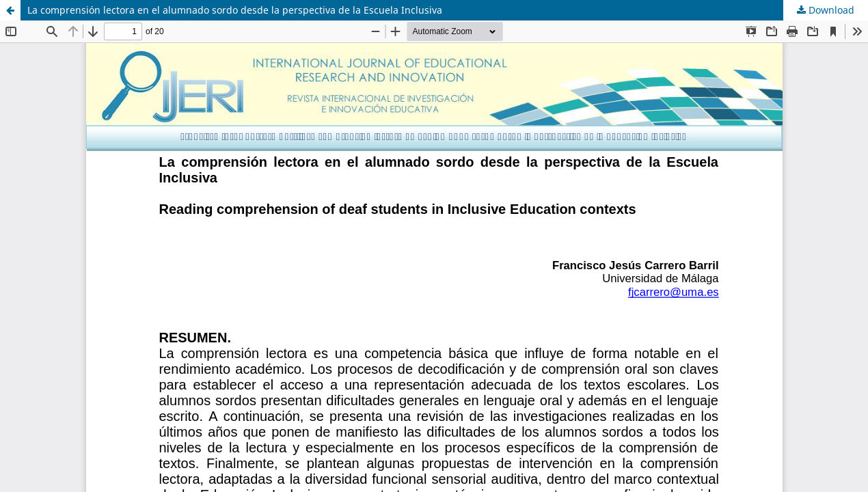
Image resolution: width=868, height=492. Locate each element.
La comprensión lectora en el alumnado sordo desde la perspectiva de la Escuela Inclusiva (235, 10)
